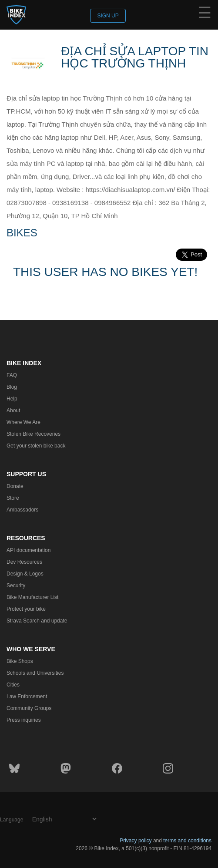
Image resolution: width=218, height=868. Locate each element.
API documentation (29, 550)
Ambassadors (22, 510)
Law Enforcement (27, 696)
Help (12, 399)
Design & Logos (25, 574)
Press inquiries (24, 720)
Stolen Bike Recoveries (34, 434)
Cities (13, 685)
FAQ (12, 375)
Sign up (108, 16)
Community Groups (29, 708)
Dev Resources (24, 562)
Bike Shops (20, 661)
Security (16, 585)
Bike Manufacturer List (32, 597)
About (13, 410)
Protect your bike (26, 609)
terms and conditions (187, 841)
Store (13, 498)
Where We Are (23, 422)
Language (12, 820)
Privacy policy (136, 841)
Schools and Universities (35, 673)
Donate (15, 486)
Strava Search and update (37, 621)
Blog (12, 387)
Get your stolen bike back (36, 446)
